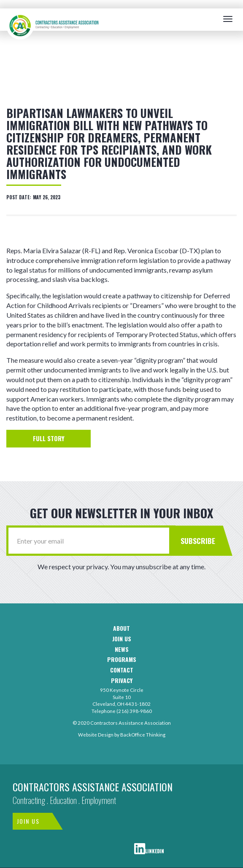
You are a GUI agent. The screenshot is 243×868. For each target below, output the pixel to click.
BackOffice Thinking (143, 735)
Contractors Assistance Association (93, 787)
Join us (122, 639)
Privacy (122, 681)
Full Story (49, 438)
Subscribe (198, 541)
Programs (122, 660)
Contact (122, 670)
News (122, 650)
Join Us (28, 821)
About (121, 628)
